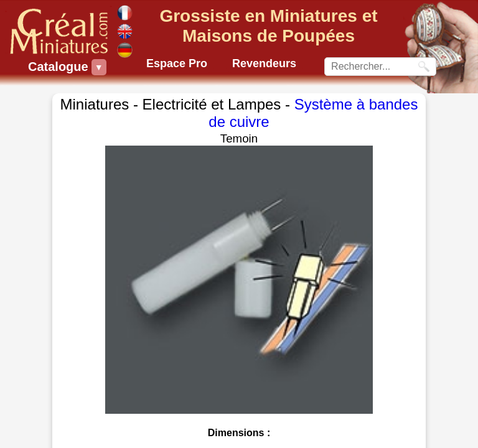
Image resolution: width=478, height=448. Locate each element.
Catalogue (60, 67)
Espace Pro (177, 63)
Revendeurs (264, 63)
